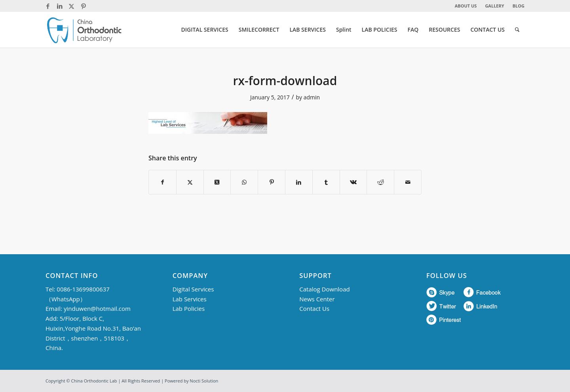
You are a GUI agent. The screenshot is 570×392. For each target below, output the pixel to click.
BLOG (519, 6)
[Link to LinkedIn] (60, 6)
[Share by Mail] (408, 182)
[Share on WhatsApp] (244, 182)
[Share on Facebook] (162, 182)
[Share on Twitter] (190, 182)
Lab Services (190, 299)
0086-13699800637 (83, 289)
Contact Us (314, 308)
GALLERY (494, 6)
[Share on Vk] (353, 182)
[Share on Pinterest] (272, 182)
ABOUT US (466, 6)
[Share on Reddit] (380, 182)
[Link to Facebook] (48, 6)
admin (312, 97)
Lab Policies (189, 308)
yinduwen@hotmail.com (97, 308)
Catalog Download (324, 289)
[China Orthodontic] (84, 30)
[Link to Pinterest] (84, 6)
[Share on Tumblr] (326, 182)
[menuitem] (466, 6)
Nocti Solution (204, 381)
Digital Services (193, 289)
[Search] (517, 30)
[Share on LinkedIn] (299, 182)
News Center (317, 299)
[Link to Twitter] (71, 6)
